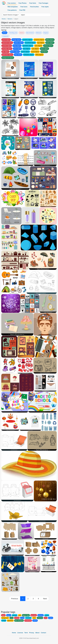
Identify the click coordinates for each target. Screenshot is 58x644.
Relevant (39, 33)
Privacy (32, 633)
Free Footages (43, 3)
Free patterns (12, 10)
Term (26, 633)
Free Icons (24, 7)
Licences (20, 633)
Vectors (10, 19)
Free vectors (12, 3)
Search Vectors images (10, 15)
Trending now (13, 33)
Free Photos (22, 3)
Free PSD (22, 10)
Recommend (30, 33)
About (37, 633)
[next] (45, 599)
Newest (22, 33)
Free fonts (33, 3)
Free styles (45, 7)
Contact (43, 633)
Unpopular (6, 36)
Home (4, 19)
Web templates (13, 7)
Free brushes (34, 7)
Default (5, 33)
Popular (46, 33)
